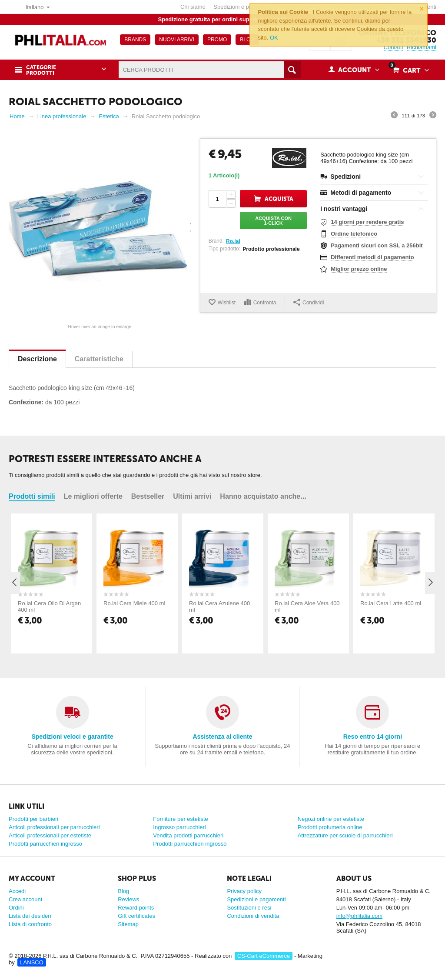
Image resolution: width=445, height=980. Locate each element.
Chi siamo (193, 7)
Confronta (265, 303)
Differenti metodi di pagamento (372, 257)
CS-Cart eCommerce (264, 956)
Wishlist (227, 303)
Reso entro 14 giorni (373, 737)
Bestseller (148, 496)
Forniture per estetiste (180, 819)
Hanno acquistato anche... (263, 496)
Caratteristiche (99, 359)
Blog (123, 891)
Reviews (128, 899)
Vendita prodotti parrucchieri (188, 835)
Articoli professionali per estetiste (50, 835)
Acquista (279, 199)
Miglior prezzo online (359, 269)
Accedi (17, 891)
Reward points (136, 908)
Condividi (309, 302)
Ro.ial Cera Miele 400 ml (134, 603)
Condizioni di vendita (253, 916)
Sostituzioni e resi (249, 908)
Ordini (16, 908)
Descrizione (37, 359)
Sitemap (128, 924)
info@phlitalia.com (359, 916)
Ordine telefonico (354, 234)
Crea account (25, 899)
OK (274, 38)
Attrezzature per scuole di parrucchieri (345, 835)
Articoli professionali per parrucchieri (54, 827)
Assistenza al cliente (222, 737)
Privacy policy (244, 891)
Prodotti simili (32, 496)
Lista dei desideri (30, 916)
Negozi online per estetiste (331, 819)
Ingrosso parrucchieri (179, 827)
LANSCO (32, 962)
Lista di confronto (30, 924)
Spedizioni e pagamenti (243, 7)
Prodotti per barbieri (33, 819)
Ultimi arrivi (192, 496)
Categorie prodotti (41, 70)
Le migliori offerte (93, 496)
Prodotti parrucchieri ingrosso (45, 844)
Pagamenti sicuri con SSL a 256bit (377, 245)
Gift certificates (136, 916)
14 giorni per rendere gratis (367, 222)
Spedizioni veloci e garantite (72, 737)
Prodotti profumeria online (330, 827)
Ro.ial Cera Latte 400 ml (391, 603)
